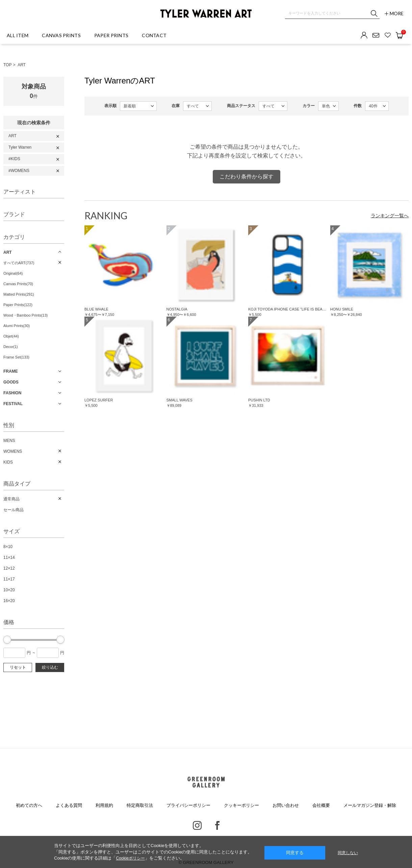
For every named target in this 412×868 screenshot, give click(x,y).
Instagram (197, 825)
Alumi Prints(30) (17, 326)
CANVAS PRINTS (61, 35)
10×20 (9, 590)
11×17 (9, 579)
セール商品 (14, 510)
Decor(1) (11, 347)
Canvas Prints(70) (18, 284)
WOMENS (13, 451)
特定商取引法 (140, 805)
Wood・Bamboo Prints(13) (25, 315)
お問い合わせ (286, 805)
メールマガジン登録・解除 (370, 805)
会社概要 (321, 805)
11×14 (9, 557)
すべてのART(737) (19, 263)
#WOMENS (19, 171)
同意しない (348, 853)
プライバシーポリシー (188, 805)
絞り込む (50, 667)
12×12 (9, 568)
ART (22, 65)
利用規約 (104, 805)
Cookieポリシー (130, 858)
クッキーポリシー (241, 805)
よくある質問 (69, 805)
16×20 (9, 601)
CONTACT (154, 35)
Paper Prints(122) (18, 305)
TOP (7, 65)
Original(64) (13, 273)
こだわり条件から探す (247, 177)
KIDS (8, 462)
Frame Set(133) (16, 357)
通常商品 (11, 499)
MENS (9, 441)
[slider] (7, 640)
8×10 (8, 547)
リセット (18, 667)
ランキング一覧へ (390, 216)
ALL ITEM (18, 35)
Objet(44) (11, 336)
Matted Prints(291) (19, 294)
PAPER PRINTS (111, 35)
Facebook (217, 825)
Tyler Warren (20, 147)
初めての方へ (29, 805)
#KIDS (14, 159)
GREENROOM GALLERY (206, 782)
